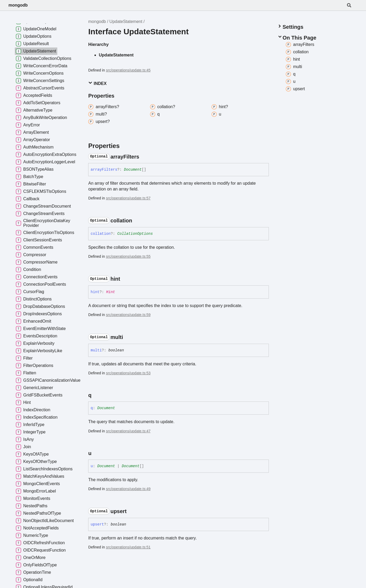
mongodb (18, 5)
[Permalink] (144, 157)
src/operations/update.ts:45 (128, 70)
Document (133, 170)
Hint (111, 292)
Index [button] (97, 83)
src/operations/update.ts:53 (128, 373)
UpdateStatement (126, 21)
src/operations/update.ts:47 (128, 431)
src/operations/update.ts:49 (128, 489)
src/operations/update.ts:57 (128, 198)
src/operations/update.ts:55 (128, 256)
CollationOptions (135, 234)
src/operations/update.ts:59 (128, 315)
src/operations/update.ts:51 (128, 547)
